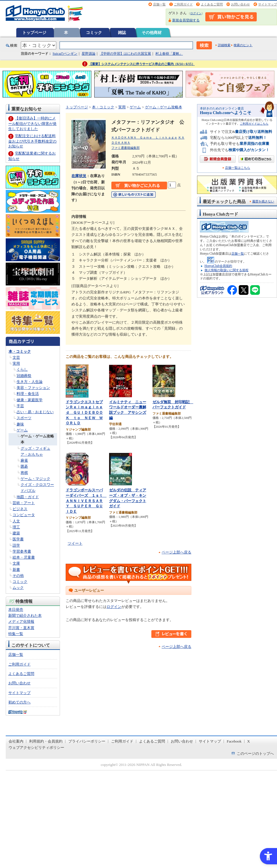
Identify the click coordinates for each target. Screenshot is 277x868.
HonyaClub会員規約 (218, 266)
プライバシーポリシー (87, 741)
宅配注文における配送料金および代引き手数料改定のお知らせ (32, 141)
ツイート (75, 543)
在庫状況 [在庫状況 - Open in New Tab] (79, 176)
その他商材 (152, 33)
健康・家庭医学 (30, 400)
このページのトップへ (255, 754)
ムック (18, 588)
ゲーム (22, 430)
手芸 (20, 406)
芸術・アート (24, 503)
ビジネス (20, 509)
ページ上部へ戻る (176, 552)
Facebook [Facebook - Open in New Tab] (234, 741)
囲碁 (24, 466)
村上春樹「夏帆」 (169, 54)
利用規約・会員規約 (46, 741)
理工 (16, 527)
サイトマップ (268, 4)
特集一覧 (16, 634)
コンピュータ (24, 515)
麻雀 (24, 460)
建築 (16, 533)
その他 (18, 576)
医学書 (18, 539)
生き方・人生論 (30, 382)
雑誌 (122, 33)
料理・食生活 (28, 394)
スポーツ (24, 418)
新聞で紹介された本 (25, 615)
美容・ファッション (33, 388)
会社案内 (16, 741)
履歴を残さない (263, 201)
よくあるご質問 (212, 4)
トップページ (34, 33)
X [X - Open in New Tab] (249, 741)
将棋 (24, 473)
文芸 (16, 357)
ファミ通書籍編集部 (126, 148)
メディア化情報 (21, 621)
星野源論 (89, 54)
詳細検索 (224, 45)
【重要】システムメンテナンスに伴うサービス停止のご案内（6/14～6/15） (142, 64)
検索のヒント (243, 45)
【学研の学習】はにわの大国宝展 (125, 54)
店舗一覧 (159, 4)
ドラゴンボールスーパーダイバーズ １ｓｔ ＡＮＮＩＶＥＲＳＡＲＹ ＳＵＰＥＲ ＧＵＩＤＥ (86, 501)
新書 (16, 570)
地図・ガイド (28, 497)
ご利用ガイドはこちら (254, 124)
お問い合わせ (240, 4)
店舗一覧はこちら (238, 168)
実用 (16, 363)
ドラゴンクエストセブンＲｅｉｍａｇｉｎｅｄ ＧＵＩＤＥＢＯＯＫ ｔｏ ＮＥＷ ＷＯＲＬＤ (84, 412)
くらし (22, 369)
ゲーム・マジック (35, 479)
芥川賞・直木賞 (21, 628)
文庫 (16, 563)
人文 (16, 521)
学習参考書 (22, 551)
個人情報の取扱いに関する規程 (226, 270)
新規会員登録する (186, 20)
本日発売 (16, 610)
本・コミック (20, 351)
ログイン (196, 13)
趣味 (20, 424)
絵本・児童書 (24, 557)
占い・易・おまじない (35, 412)
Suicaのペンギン (65, 54)
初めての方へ (19, 702)
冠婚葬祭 (24, 376)
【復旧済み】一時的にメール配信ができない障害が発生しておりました (32, 123)
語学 (16, 545)
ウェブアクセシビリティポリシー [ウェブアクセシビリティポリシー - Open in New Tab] (36, 748)
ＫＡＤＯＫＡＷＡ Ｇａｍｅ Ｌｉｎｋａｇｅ (144, 137)
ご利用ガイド (183, 4)
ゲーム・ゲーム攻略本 (164, 107)
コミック (94, 33)
